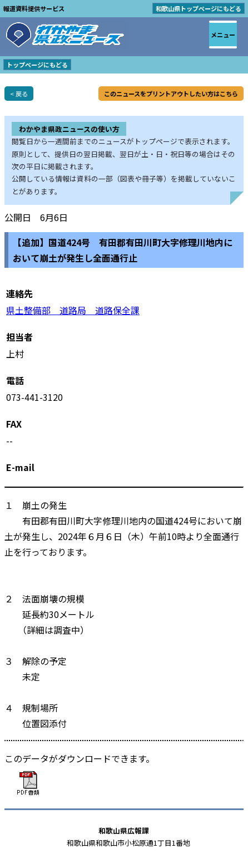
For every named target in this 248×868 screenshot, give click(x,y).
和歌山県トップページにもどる (199, 8)
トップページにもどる (37, 65)
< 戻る (19, 94)
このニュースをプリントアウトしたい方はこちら (171, 94)
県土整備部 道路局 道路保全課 (73, 310)
